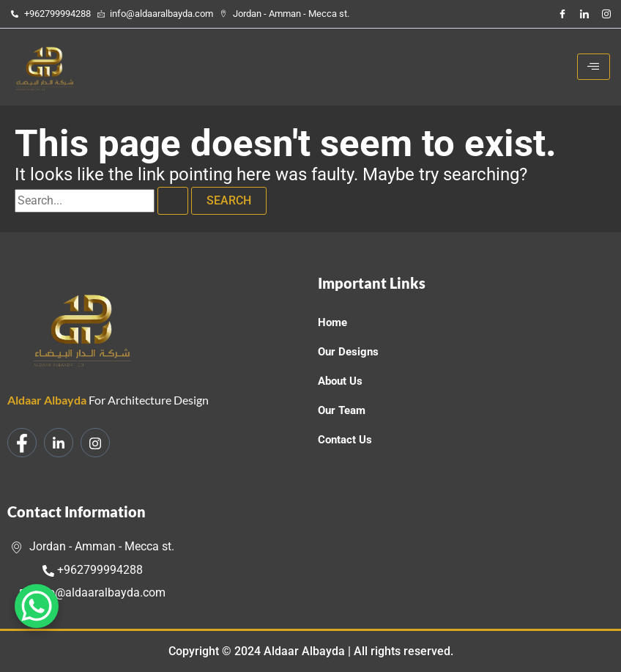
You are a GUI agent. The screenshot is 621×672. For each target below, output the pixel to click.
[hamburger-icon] (594, 67)
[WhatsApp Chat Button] (37, 606)
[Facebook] (562, 14)
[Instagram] (606, 14)
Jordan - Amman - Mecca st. (93, 546)
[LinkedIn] (584, 14)
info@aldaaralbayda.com (93, 592)
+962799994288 (93, 570)
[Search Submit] (173, 201)
